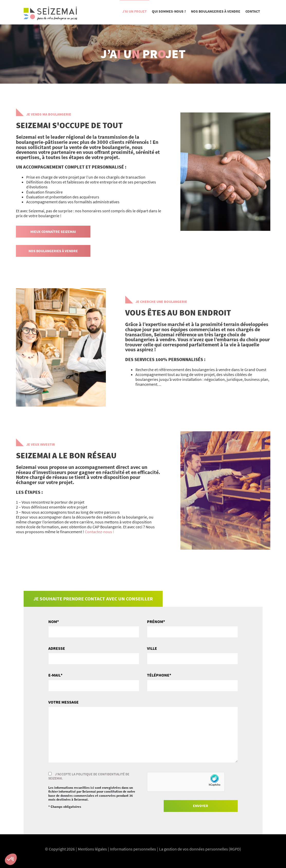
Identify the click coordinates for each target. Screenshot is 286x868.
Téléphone (158, 675)
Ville (152, 648)
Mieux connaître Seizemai (53, 232)
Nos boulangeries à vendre (53, 251)
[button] (11, 859)
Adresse (57, 648)
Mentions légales (92, 849)
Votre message (63, 702)
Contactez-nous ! (99, 532)
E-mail (54, 675)
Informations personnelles (133, 849)
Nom (53, 622)
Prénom (155, 622)
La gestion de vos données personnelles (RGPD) (200, 849)
